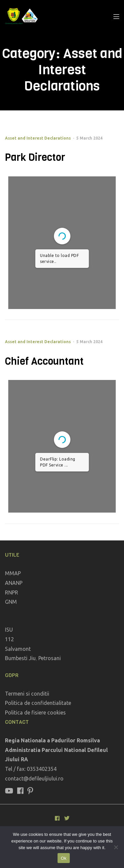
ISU (9, 630)
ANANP (14, 583)
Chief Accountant (44, 361)
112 (9, 639)
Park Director (35, 157)
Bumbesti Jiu (20, 658)
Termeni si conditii (27, 694)
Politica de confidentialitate (38, 703)
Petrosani (50, 658)
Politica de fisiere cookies (35, 713)
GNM (11, 602)
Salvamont (18, 649)
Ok (64, 858)
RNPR (12, 592)
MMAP (13, 573)
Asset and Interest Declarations (38, 138)
